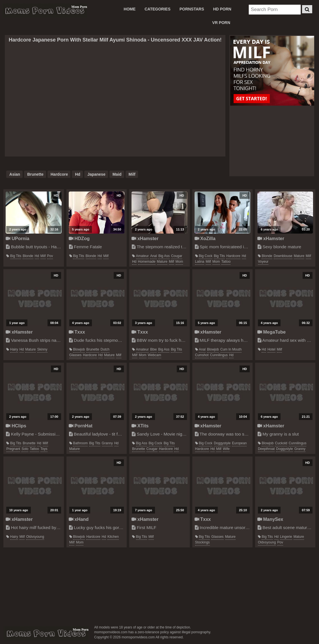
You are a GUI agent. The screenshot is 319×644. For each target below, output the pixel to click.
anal (154, 256)
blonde (28, 256)
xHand (79, 519)
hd (78, 174)
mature (162, 262)
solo (25, 449)
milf (132, 174)
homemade (147, 262)
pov (50, 256)
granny (107, 443)
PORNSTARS (192, 9)
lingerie (286, 537)
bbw (153, 349)
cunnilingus (219, 355)
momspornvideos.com (46, 633)
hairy (14, 349)
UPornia (17, 238)
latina (200, 262)
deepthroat (266, 449)
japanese (96, 174)
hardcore (59, 174)
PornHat (81, 426)
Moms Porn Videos (45, 10)
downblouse (283, 256)
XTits (140, 426)
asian (15, 174)
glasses (75, 355)
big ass (164, 256)
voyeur (263, 262)
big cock (206, 256)
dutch (105, 349)
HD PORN (222, 9)
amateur (142, 256)
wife (226, 449)
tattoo (226, 262)
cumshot (202, 355)
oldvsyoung (35, 537)
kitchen (113, 537)
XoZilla (205, 238)
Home (130, 9)
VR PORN (221, 23)
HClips (16, 426)
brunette (35, 174)
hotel (271, 349)
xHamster (145, 238)
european (239, 443)
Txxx (77, 332)
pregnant (13, 449)
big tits (16, 256)
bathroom (80, 443)
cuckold (281, 443)
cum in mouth (231, 349)
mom (179, 262)
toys (44, 449)
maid (117, 174)
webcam (155, 355)
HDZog (79, 238)
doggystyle (222, 443)
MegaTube (271, 332)
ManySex (270, 519)
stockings (202, 542)
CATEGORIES (158, 9)
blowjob (79, 349)
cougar (177, 256)
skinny (42, 349)
